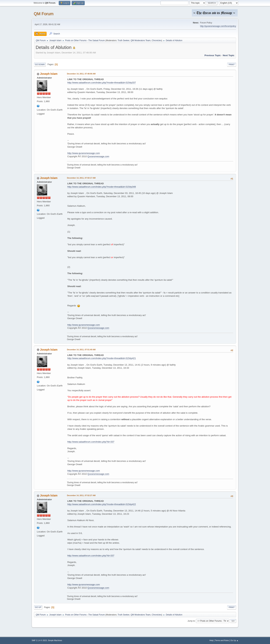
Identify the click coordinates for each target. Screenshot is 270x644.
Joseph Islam (49, 74)
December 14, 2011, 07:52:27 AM (81, 495)
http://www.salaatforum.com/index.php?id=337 (91, 442)
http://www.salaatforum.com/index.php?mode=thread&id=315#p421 (102, 358)
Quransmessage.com (98, 156)
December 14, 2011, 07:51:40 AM (81, 350)
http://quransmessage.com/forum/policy (218, 26)
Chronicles (157, 40)
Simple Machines (55, 640)
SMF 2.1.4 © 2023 (39, 640)
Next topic (229, 55)
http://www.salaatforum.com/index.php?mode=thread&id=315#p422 (102, 504)
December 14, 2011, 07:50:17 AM (81, 178)
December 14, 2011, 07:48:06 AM (81, 74)
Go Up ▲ (234, 640)
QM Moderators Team (141, 40)
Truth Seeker (124, 40)
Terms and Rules (222, 640)
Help (211, 640)
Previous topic (213, 55)
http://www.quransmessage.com (84, 153)
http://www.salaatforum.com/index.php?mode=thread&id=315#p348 (102, 187)
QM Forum (44, 14)
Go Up (38, 607)
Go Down (40, 65)
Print (232, 65)
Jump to (191, 621)
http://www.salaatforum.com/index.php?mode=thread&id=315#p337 (102, 83)
